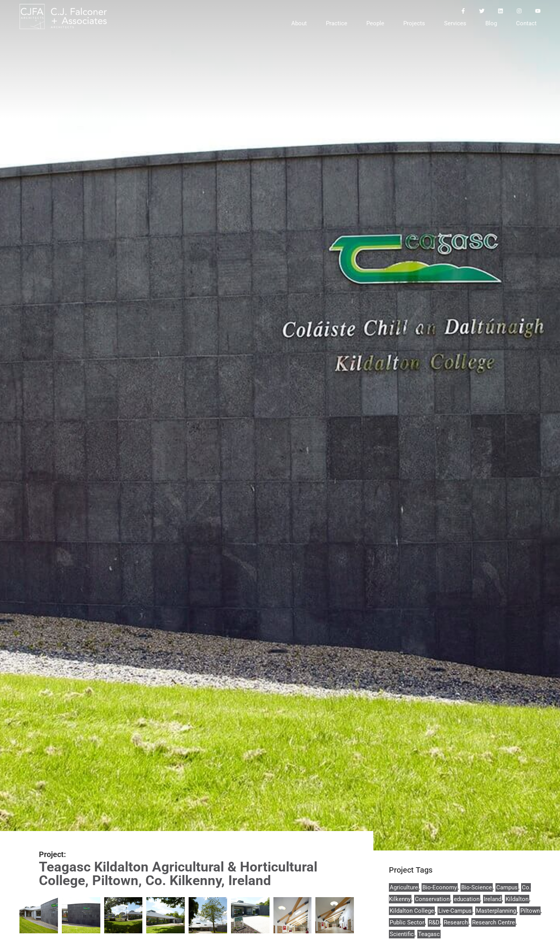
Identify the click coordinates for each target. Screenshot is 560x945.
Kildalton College (412, 911)
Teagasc (429, 934)
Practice (337, 23)
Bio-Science (477, 887)
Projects (414, 23)
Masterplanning (496, 911)
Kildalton (517, 899)
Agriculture (404, 887)
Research (456, 922)
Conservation (432, 899)
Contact (526, 23)
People (375, 23)
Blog (491, 23)
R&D (434, 922)
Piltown (530, 911)
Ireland (493, 899)
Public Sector (407, 922)
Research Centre (493, 922)
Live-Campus (455, 911)
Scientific (402, 934)
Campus (507, 887)
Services (455, 23)
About (299, 23)
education (467, 899)
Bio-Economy (440, 887)
